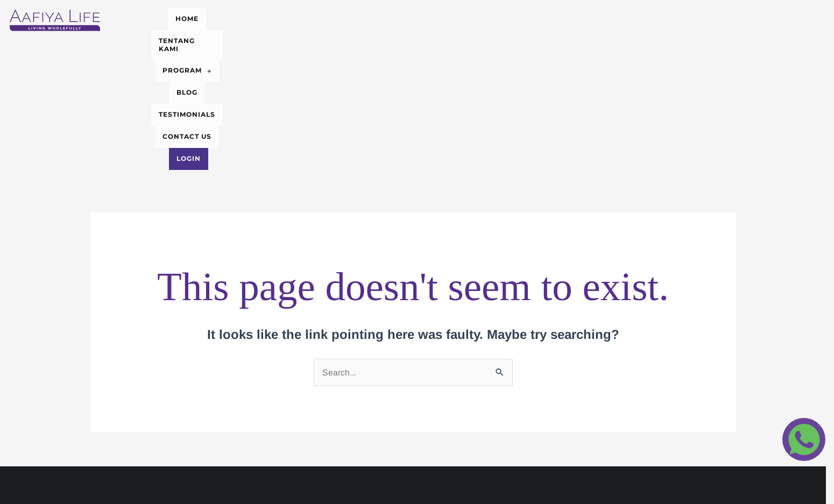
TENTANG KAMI (317, 16)
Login (623, 16)
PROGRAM (388, 16)
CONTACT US (568, 16)
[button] (388, 16)
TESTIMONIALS (498, 16)
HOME (259, 16)
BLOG (441, 16)
